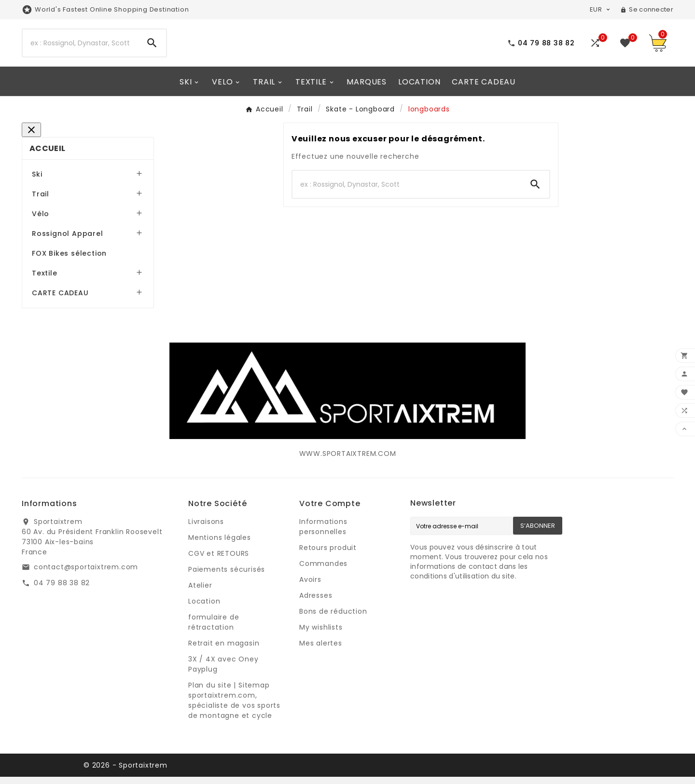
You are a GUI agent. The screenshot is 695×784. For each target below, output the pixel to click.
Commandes (323, 571)
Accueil (47, 156)
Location (204, 608)
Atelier (200, 592)
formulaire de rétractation (214, 629)
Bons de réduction (333, 619)
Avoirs (310, 587)
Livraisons (206, 529)
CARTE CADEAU (60, 300)
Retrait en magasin (224, 650)
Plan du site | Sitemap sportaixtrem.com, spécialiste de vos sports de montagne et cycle (234, 708)
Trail (41, 201)
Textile (45, 280)
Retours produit (328, 555)
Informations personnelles (323, 534)
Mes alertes (321, 650)
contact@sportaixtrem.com (86, 574)
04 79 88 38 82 (62, 590)
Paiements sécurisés (227, 577)
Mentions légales (220, 545)
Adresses (316, 603)
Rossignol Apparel (68, 241)
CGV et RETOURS (219, 561)
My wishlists (321, 634)
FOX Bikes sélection (69, 261)
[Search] (80, 54)
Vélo (41, 221)
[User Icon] (647, 10)
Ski (37, 181)
